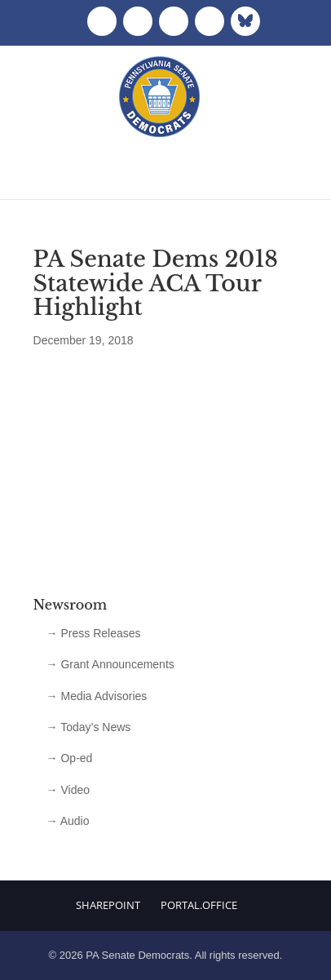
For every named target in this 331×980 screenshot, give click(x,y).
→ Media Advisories (97, 696)
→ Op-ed (70, 758)
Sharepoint (108, 905)
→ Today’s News (89, 727)
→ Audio (68, 821)
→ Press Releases (94, 633)
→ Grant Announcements (110, 664)
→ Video (68, 790)
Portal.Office (199, 905)
